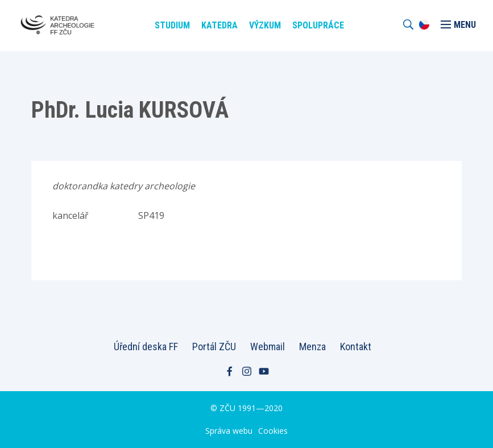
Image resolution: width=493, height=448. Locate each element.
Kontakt (356, 347)
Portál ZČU (214, 347)
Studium (172, 25)
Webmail (268, 347)
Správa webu (229, 431)
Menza (312, 347)
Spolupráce (318, 25)
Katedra (219, 25)
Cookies (273, 431)
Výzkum (265, 25)
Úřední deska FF (146, 347)
